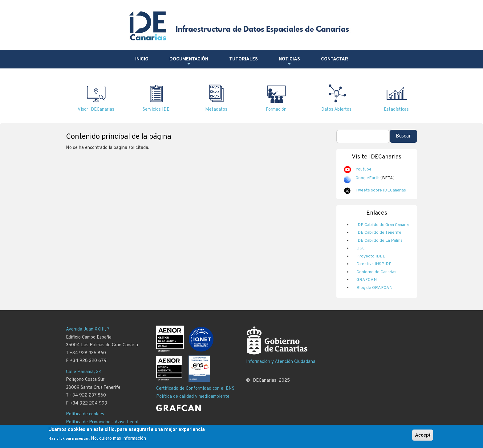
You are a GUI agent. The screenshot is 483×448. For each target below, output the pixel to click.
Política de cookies (85, 414)
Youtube (363, 169)
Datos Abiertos (336, 110)
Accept (423, 435)
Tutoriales (244, 59)
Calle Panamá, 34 (84, 372)
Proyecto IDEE (371, 256)
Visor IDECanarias (96, 110)
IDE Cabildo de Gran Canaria (383, 225)
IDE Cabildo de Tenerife (379, 233)
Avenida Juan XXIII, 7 (88, 329)
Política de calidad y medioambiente (193, 397)
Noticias (289, 62)
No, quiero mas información (118, 439)
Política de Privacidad (88, 422)
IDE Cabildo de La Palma (379, 241)
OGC (361, 248)
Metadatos (216, 110)
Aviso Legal (126, 422)
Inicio (142, 59)
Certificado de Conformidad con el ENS (195, 389)
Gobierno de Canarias (376, 272)
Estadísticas (396, 110)
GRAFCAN (367, 280)
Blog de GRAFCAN (374, 288)
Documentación (189, 62)
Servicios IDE (156, 110)
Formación (276, 110)
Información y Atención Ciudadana (281, 362)
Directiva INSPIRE (374, 264)
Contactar (335, 59)
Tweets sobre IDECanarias (381, 190)
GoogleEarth (367, 178)
